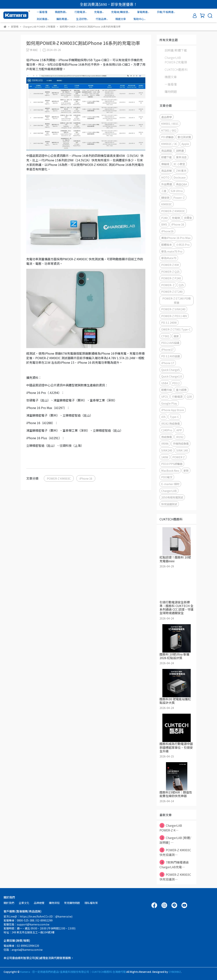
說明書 (180, 151)
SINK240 (167, 450)
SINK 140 (182, 450)
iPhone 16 (86, 478)
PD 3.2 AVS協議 (170, 356)
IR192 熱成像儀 (170, 423)
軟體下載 (167, 157)
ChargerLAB (169, 491)
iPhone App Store (173, 410)
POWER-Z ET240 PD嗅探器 (177, 300)
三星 (164, 191)
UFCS (165, 396)
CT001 (165, 336)
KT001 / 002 (169, 130)
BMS (164, 224)
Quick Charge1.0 (172, 376)
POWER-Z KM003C (59, 478)
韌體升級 (167, 390)
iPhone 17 (168, 363)
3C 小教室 (179, 164)
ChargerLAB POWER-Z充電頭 (176, 60)
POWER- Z (168, 285)
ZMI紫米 (181, 171)
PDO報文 (167, 477)
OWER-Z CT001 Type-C (176, 329)
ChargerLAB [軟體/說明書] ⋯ (175, 840)
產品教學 (167, 117)
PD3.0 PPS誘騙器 (172, 464)
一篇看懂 (42, 12)
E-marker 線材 (170, 484)
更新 (186, 470)
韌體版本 (167, 245)
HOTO (165, 177)
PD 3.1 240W (169, 322)
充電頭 (176, 218)
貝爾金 (188, 218)
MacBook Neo (170, 470)
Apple (185, 144)
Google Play (169, 403)
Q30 (189, 396)
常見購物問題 (72, 903)
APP (179, 430)
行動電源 (177, 396)
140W (165, 457)
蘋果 (176, 336)
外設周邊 (167, 184)
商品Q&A (181, 184)
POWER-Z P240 (171, 278)
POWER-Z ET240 (172, 292)
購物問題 (171, 92)
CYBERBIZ (175, 972)
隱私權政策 (91, 903)
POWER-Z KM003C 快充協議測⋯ (175, 852)
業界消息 (181, 157)
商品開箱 (167, 151)
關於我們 (9, 903)
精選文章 (121, 19)
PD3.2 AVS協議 (170, 343)
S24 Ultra (177, 191)
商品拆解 (167, 171)
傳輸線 (165, 164)
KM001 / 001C (170, 124)
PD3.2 (176, 383)
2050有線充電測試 (172, 497)
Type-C (174, 417)
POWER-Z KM (170, 265)
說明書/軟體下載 (176, 50)
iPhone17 (167, 349)
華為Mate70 (169, 258)
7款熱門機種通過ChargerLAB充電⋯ (174, 864)
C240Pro (167, 430)
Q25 (181, 285)
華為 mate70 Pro (172, 251)
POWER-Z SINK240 (173, 309)
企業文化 (24, 903)
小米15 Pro (183, 245)
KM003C (167, 204)
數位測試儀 (184, 137)
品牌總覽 (39, 903)
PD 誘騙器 (167, 137)
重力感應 (181, 390)
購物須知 (54, 903)
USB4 (165, 383)
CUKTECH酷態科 (176, 69)
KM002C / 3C (169, 144)
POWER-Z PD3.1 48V (174, 316)
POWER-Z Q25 (170, 272)
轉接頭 (165, 198)
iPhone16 (167, 231)
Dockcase (180, 177)
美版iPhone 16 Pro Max (176, 238)
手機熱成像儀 (181, 443)
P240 (164, 218)
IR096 (165, 443)
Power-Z (179, 198)
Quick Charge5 (170, 370)
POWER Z (179, 457)
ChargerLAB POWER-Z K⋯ (171, 828)
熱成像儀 (167, 437)
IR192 (180, 437)
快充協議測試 (169, 504)
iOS (163, 417)
